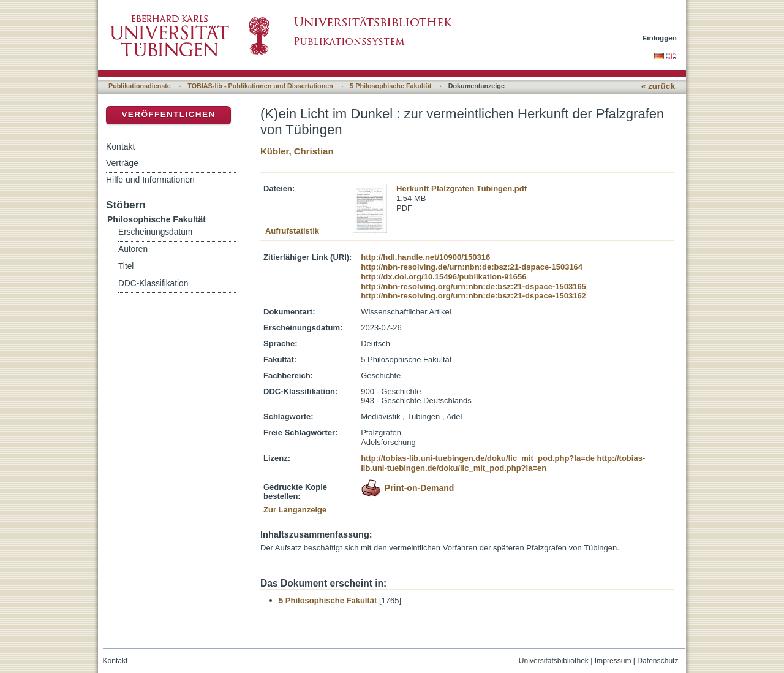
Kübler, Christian (297, 151)
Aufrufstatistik (292, 231)
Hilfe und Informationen (150, 180)
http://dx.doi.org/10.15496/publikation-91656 (443, 277)
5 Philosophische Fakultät (390, 86)
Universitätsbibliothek (554, 661)
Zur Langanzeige (295, 510)
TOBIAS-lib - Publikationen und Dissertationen (260, 86)
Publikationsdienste (140, 86)
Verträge (122, 163)
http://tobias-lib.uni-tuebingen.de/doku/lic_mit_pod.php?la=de (478, 458)
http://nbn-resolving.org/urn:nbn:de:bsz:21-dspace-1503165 (473, 287)
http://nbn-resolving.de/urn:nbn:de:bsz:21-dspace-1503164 (472, 267)
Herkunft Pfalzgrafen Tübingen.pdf (462, 188)
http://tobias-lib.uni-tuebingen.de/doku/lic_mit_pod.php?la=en (503, 463)
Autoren (133, 249)
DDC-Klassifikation (153, 283)
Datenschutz (658, 661)
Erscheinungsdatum (155, 232)
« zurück (658, 86)
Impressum (613, 661)
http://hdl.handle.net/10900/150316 (425, 257)
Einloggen (660, 38)
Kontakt (120, 146)
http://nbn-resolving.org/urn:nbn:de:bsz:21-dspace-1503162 (473, 296)
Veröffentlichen (168, 114)
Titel (126, 266)
